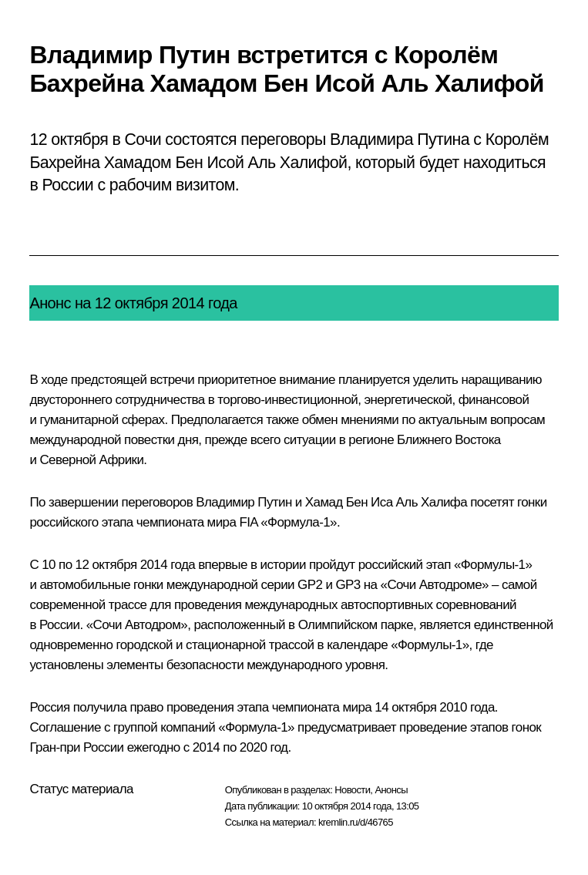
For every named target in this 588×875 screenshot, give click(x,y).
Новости (352, 790)
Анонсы (391, 790)
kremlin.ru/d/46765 (356, 822)
